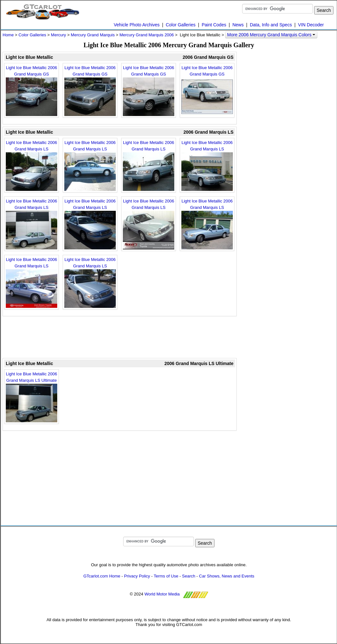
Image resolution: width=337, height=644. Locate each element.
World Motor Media (162, 594)
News (238, 25)
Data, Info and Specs (271, 25)
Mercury (58, 35)
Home (8, 35)
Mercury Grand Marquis (93, 35)
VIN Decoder (311, 25)
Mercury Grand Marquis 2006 (146, 35)
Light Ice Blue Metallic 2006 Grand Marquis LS (32, 165)
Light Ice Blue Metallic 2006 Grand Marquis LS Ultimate (32, 397)
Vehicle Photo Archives (137, 25)
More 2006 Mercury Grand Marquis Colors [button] (271, 35)
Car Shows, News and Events (227, 576)
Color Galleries (181, 25)
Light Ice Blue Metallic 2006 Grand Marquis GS (32, 91)
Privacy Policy (137, 576)
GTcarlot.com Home (102, 576)
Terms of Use (166, 576)
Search (189, 576)
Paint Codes (214, 25)
